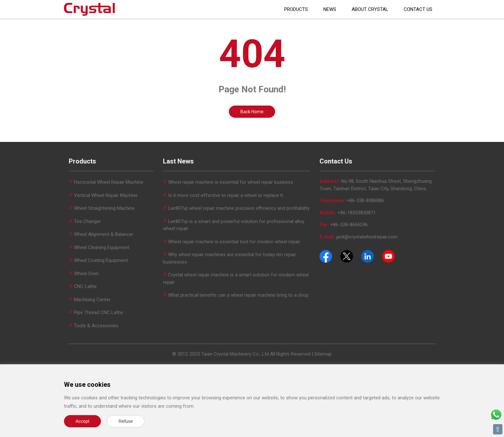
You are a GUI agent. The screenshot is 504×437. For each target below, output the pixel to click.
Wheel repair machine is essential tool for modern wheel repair (234, 242)
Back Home (252, 112)
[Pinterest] (368, 256)
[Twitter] (347, 256)
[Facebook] (326, 256)
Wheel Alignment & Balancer (104, 234)
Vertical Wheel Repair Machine (106, 195)
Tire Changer (87, 221)
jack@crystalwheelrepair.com (367, 237)
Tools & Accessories (96, 326)
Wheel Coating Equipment (101, 260)
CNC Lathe (85, 286)
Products (296, 9)
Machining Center (92, 300)
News (330, 9)
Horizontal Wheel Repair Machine (109, 182)
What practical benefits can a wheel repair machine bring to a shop (238, 295)
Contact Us (418, 9)
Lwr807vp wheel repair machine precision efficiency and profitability (239, 208)
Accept (82, 421)
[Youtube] (388, 256)
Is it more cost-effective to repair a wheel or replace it (225, 195)
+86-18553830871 (357, 213)
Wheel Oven (86, 274)
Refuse (126, 421)
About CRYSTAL (370, 9)
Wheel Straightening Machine (104, 208)
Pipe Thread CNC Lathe (99, 312)
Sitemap (323, 354)
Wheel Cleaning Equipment (102, 247)
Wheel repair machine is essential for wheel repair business (231, 182)
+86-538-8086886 (365, 200)
